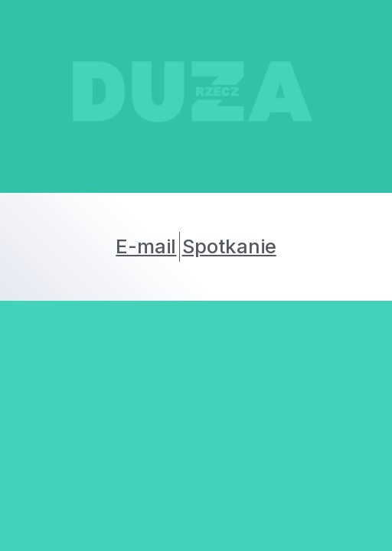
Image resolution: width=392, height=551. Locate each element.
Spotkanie (229, 246)
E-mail (146, 246)
